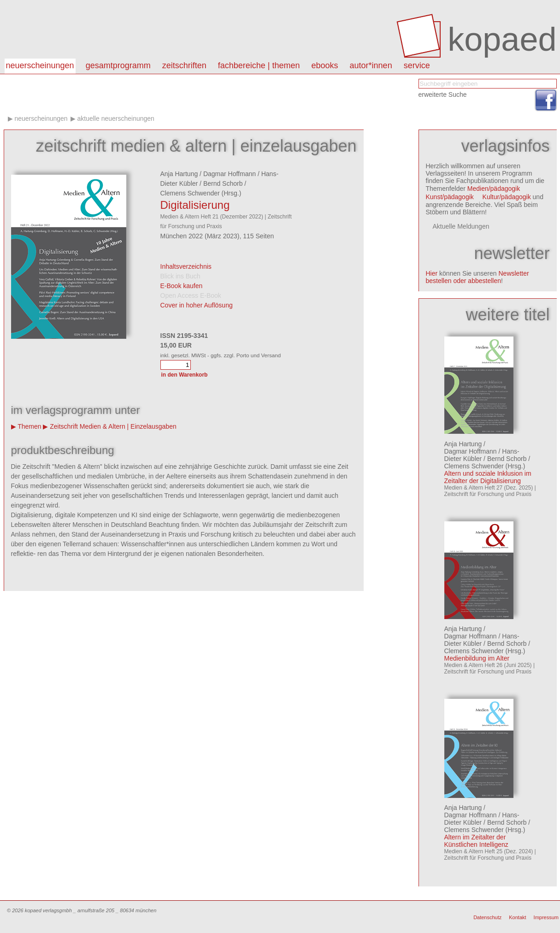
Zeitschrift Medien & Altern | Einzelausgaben (113, 426)
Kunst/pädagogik (450, 197)
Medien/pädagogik (494, 189)
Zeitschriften (184, 65)
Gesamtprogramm (118, 65)
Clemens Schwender (190, 193)
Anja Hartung (179, 174)
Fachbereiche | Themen (259, 65)
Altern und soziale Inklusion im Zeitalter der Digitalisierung (488, 477)
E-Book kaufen (182, 286)
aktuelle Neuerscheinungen (116, 118)
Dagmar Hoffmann (230, 174)
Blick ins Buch (180, 276)
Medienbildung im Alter (477, 658)
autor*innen (371, 65)
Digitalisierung (195, 205)
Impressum (546, 917)
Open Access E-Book (191, 295)
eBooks (325, 65)
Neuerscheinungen (40, 65)
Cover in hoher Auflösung (197, 305)
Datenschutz (487, 917)
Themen (29, 426)
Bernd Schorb (223, 183)
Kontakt (517, 917)
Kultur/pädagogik (507, 197)
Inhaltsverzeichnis (186, 266)
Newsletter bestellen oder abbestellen (477, 277)
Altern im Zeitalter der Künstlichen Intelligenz (476, 841)
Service (417, 65)
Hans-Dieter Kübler (482, 455)
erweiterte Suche (443, 94)
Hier (432, 273)
